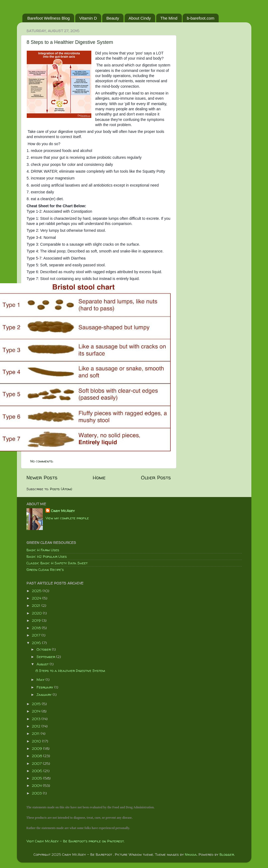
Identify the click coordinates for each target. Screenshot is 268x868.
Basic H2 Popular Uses (47, 556)
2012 (37, 726)
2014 (37, 711)
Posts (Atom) (61, 489)
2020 (37, 613)
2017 (37, 635)
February (45, 687)
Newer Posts (42, 477)
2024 (37, 598)
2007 (37, 763)
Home (99, 477)
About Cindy (140, 18)
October (44, 649)
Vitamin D (88, 18)
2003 (37, 793)
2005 (37, 778)
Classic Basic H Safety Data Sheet (57, 563)
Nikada (191, 854)
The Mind (169, 18)
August (43, 664)
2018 (37, 628)
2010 (37, 741)
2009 (37, 748)
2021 (37, 605)
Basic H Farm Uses (43, 550)
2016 (37, 643)
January (45, 695)
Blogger (227, 854)
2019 (37, 620)
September (46, 657)
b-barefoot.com (201, 18)
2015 (37, 704)
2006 (38, 771)
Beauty (113, 18)
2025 (37, 591)
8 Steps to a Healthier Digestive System (70, 42)
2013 (37, 719)
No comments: (42, 461)
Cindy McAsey (63, 511)
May (41, 680)
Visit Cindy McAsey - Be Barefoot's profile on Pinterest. (75, 841)
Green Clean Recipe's (45, 569)
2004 (37, 785)
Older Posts (156, 477)
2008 (37, 756)
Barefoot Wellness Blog (49, 18)
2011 (36, 733)
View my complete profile (67, 518)
